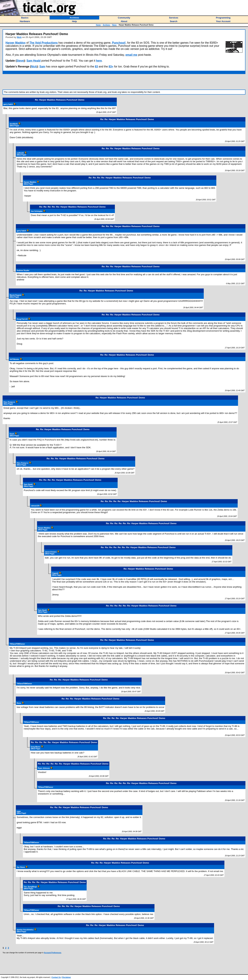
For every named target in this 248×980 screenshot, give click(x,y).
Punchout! (119, 43)
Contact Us (56, 977)
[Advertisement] (124, 82)
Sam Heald (34, 61)
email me (131, 55)
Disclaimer (67, 977)
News (114, 25)
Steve (20, 61)
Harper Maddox (15, 43)
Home (98, 25)
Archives (106, 25)
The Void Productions (44, 43)
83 (96, 67)
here (99, 61)
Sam (42, 67)
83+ (111, 67)
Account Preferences (53, 953)
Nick (19, 37)
